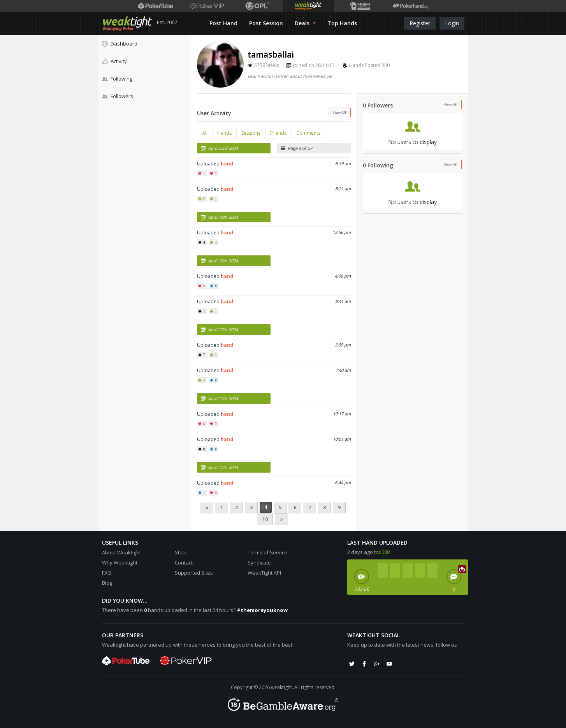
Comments (308, 133)
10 (265, 519)
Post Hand (223, 23)
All (205, 133)
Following (117, 79)
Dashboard (120, 44)
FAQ (107, 573)
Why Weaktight (120, 563)
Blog (107, 583)
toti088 (382, 552)
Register (420, 23)
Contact (184, 563)
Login (452, 23)
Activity (114, 61)
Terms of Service (267, 552)
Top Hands (342, 23)
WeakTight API (264, 573)
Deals (305, 23)
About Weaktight (121, 552)
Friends (278, 133)
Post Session (266, 23)
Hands (224, 133)
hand (227, 164)
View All (339, 112)
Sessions (251, 133)
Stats (181, 552)
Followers (118, 96)
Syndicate (259, 563)
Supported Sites (194, 573)
